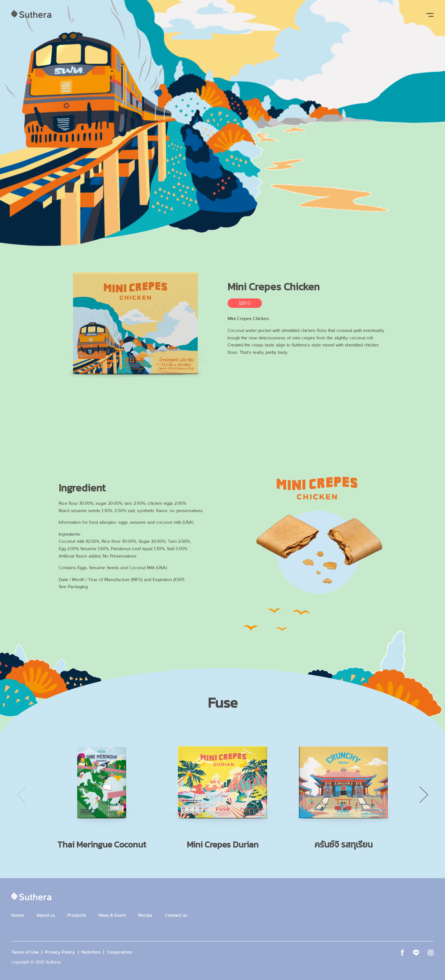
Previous (21, 795)
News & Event (112, 915)
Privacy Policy (60, 952)
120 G (245, 303)
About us (46, 915)
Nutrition (91, 952)
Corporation (119, 952)
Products (77, 915)
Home (18, 915)
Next (424, 795)
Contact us (176, 915)
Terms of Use (25, 952)
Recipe (145, 915)
